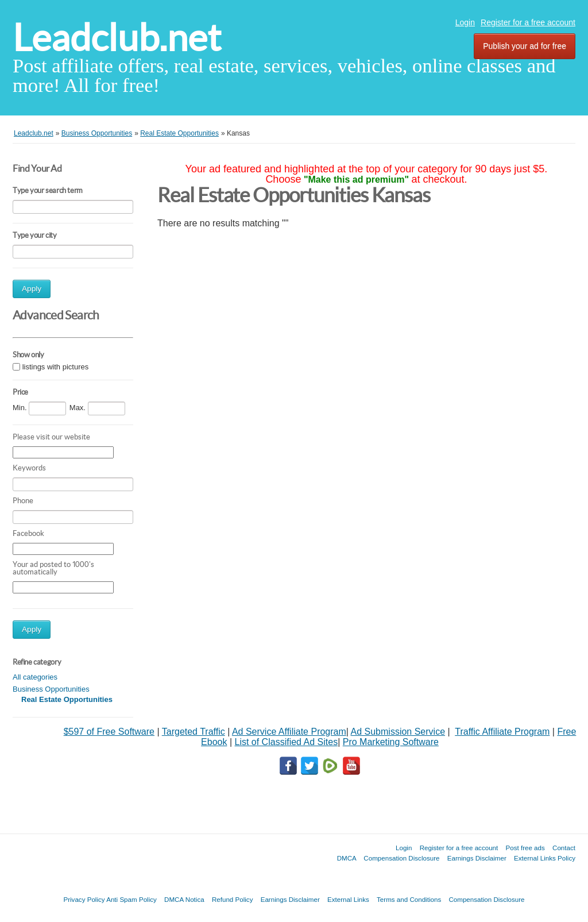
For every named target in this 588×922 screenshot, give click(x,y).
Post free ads (525, 848)
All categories (35, 677)
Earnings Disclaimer (477, 858)
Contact (564, 848)
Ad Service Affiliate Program (289, 732)
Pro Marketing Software (391, 742)
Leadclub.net (117, 38)
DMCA (347, 858)
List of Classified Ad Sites (286, 742)
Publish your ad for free (525, 46)
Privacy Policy (84, 899)
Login (465, 22)
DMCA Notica (184, 899)
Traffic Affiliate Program (502, 732)
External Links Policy (545, 858)
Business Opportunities (51, 689)
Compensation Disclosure (401, 858)
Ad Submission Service (398, 732)
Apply (32, 289)
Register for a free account (528, 22)
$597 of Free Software (109, 732)
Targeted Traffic (194, 732)
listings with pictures (56, 367)
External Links (348, 899)
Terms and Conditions (409, 899)
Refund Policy (233, 899)
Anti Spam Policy (131, 899)
